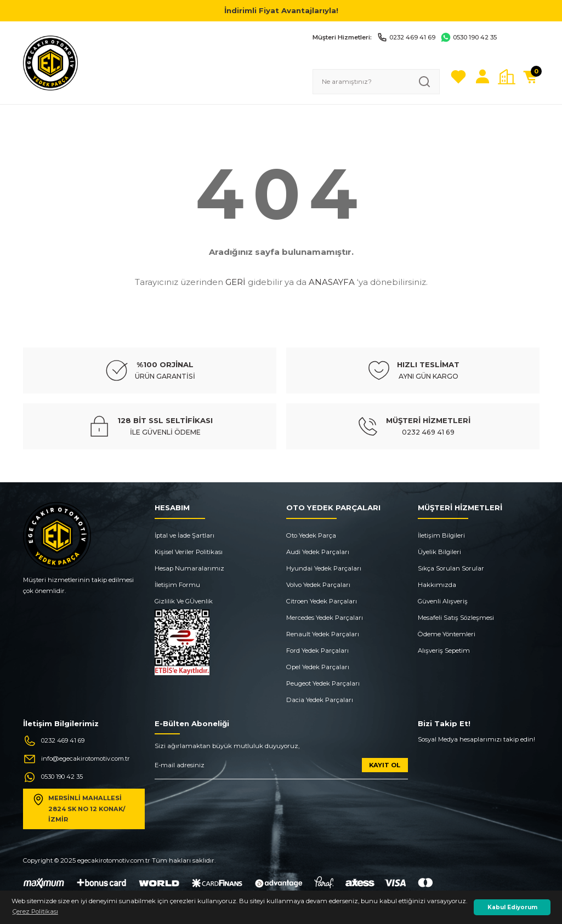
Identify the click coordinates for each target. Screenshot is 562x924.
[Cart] (531, 77)
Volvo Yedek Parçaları (318, 585)
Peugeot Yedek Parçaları (323, 683)
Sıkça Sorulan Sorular (451, 568)
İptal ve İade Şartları (185, 535)
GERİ (235, 282)
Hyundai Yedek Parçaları (324, 568)
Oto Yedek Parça (311, 535)
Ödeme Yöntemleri (447, 634)
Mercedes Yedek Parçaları (325, 618)
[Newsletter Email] (281, 769)
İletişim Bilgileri (441, 535)
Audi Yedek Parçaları (318, 552)
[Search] (376, 82)
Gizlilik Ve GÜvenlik (184, 601)
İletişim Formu (177, 585)
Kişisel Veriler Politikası (189, 552)
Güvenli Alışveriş (443, 601)
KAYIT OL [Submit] (385, 765)
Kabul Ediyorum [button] (512, 907)
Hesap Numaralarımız (189, 568)
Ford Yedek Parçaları (317, 651)
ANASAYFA (332, 282)
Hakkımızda (437, 585)
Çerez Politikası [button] (35, 911)
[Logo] (50, 62)
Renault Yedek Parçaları (323, 634)
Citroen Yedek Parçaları (322, 601)
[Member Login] (482, 77)
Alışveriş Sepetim (444, 651)
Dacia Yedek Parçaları (320, 700)
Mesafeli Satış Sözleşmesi (456, 618)
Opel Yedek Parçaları (318, 667)
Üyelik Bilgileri (439, 552)
